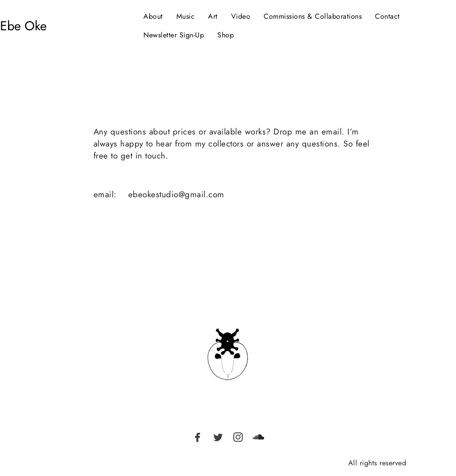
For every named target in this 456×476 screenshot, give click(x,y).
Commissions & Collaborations (313, 16)
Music (186, 16)
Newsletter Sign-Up (174, 35)
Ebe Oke (23, 26)
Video (241, 16)
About (153, 16)
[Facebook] (198, 437)
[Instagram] (238, 437)
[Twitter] (218, 437)
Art (213, 16)
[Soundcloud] (258, 437)
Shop (226, 35)
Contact (387, 16)
